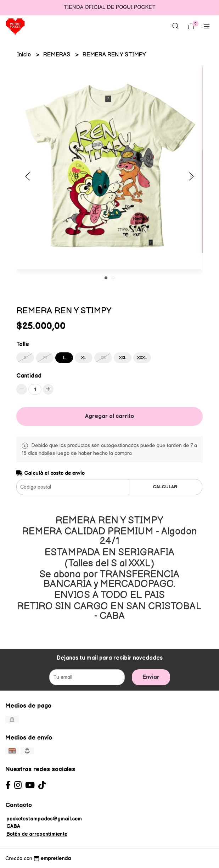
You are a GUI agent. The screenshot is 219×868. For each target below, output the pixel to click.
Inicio (25, 55)
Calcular (165, 487)
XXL (123, 358)
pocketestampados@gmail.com (44, 819)
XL (84, 358)
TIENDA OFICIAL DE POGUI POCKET (109, 7)
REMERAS (57, 55)
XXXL (142, 358)
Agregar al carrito (109, 416)
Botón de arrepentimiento (37, 834)
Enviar (151, 677)
